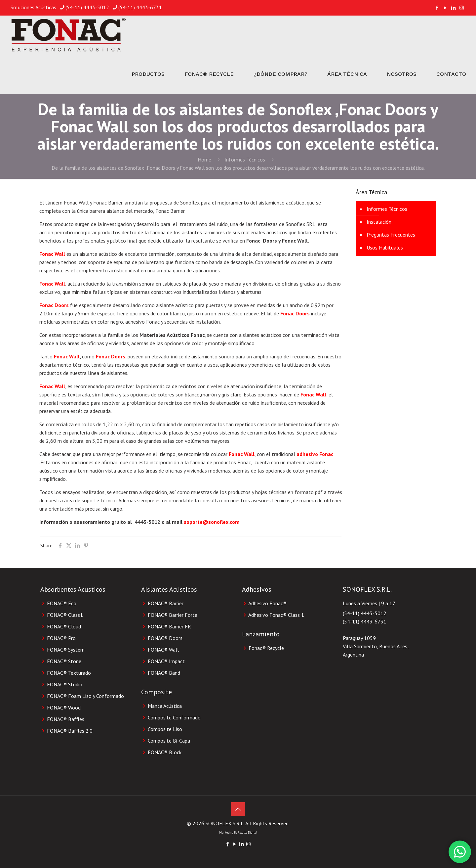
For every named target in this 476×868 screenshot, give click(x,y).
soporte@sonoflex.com (212, 522)
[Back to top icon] (238, 809)
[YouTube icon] (445, 8)
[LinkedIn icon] (453, 8)
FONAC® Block (165, 752)
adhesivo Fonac (315, 454)
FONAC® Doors (165, 638)
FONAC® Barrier (166, 603)
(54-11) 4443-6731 (365, 621)
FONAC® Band (164, 673)
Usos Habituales (385, 248)
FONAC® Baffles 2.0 (70, 731)
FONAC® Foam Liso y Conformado (85, 696)
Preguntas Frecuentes (391, 235)
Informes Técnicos (245, 160)
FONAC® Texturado (69, 673)
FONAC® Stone (64, 661)
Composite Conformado (174, 717)
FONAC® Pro (61, 638)
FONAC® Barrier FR (169, 626)
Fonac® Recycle (266, 648)
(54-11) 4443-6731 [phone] (140, 7)
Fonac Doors (54, 305)
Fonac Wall (52, 254)
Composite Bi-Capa (169, 741)
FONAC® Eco (62, 603)
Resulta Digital (247, 832)
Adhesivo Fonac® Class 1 (276, 615)
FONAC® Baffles (66, 719)
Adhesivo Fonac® (267, 603)
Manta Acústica (165, 706)
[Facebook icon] (437, 8)
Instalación (379, 222)
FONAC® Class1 (65, 615)
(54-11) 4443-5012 (365, 613)
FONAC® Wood (64, 708)
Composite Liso (165, 729)
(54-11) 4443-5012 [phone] (87, 7)
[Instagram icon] (462, 8)
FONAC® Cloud (64, 626)
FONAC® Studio (65, 684)
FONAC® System (66, 650)
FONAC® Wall (163, 650)
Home (204, 160)
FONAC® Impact (166, 661)
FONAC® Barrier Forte (173, 615)
